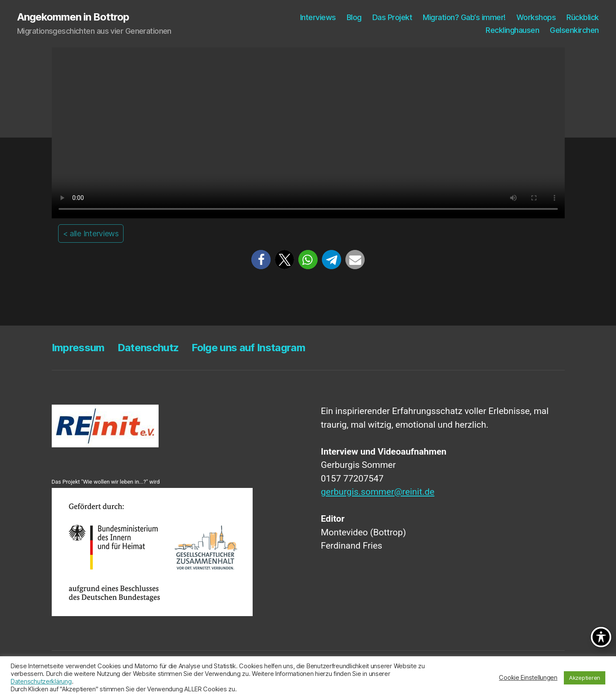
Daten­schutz (148, 348)
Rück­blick (583, 17)
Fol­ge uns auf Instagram (248, 348)
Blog (354, 17)
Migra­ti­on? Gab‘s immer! (464, 17)
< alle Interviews (91, 233)
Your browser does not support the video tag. (308, 133)
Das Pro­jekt (392, 17)
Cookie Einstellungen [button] (528, 678)
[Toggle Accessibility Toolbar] (601, 637)
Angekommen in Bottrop (73, 17)
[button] (261, 260)
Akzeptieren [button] (585, 678)
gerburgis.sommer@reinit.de (378, 492)
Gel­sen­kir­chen (574, 30)
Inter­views (318, 17)
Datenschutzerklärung (41, 681)
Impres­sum (78, 348)
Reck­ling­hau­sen (512, 30)
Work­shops (536, 17)
